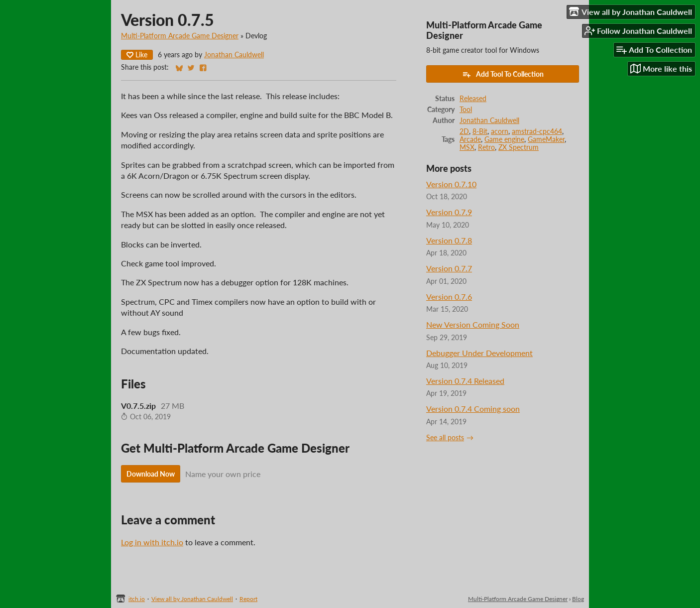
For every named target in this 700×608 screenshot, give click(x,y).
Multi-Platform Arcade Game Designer (180, 36)
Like (137, 55)
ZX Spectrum (519, 147)
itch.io (137, 599)
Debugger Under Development (479, 353)
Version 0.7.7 (449, 268)
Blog (578, 599)
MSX (467, 147)
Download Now (151, 474)
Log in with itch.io (152, 542)
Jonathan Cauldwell (234, 55)
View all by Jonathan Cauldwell (192, 599)
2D (464, 131)
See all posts (445, 438)
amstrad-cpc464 (537, 131)
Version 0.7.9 (449, 212)
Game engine (504, 139)
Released (473, 99)
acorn (500, 131)
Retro (486, 147)
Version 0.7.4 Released (465, 381)
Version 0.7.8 (449, 240)
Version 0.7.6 (449, 297)
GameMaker (546, 139)
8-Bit (480, 131)
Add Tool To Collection (503, 74)
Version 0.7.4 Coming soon (473, 409)
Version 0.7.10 (451, 184)
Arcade (470, 139)
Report (248, 599)
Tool (466, 110)
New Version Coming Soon (473, 324)
